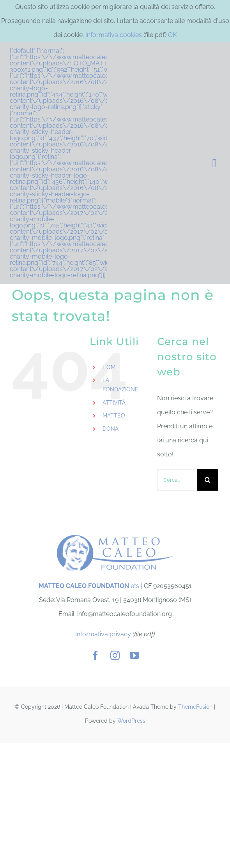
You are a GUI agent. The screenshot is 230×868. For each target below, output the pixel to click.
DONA (111, 429)
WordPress (131, 721)
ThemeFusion (195, 707)
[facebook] (96, 655)
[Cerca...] (177, 480)
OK (172, 35)
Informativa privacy (103, 634)
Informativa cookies (114, 35)
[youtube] (134, 655)
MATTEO (114, 416)
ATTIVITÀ (114, 403)
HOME (111, 367)
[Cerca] (208, 480)
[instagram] (115, 655)
